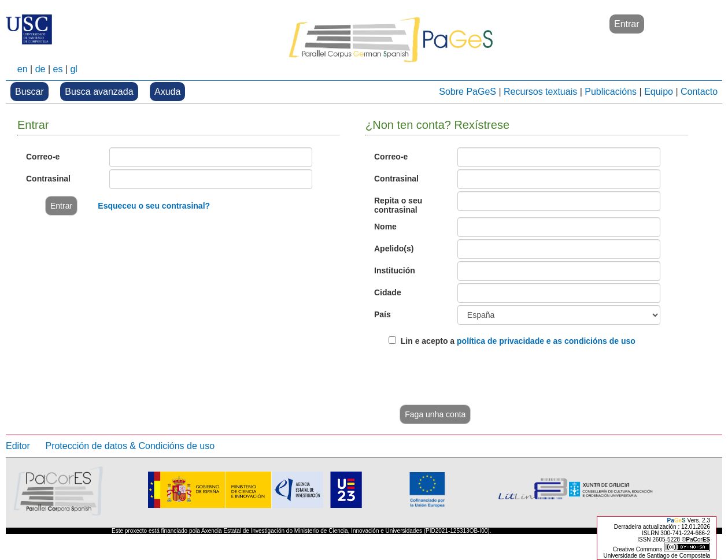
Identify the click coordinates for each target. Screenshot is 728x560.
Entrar (627, 24)
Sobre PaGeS (468, 92)
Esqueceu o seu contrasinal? (154, 206)
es (58, 69)
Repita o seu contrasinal (398, 205)
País (383, 314)
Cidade (388, 292)
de (40, 69)
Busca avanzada (99, 92)
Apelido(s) (394, 249)
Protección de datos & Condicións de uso (130, 446)
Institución (395, 270)
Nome (385, 227)
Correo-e (43, 157)
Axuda (167, 92)
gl (73, 69)
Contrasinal (48, 179)
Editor (18, 446)
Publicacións (611, 92)
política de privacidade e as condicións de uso (546, 341)
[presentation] (476, 377)
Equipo (659, 92)
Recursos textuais (540, 92)
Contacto (699, 92)
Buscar (29, 92)
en (23, 69)
